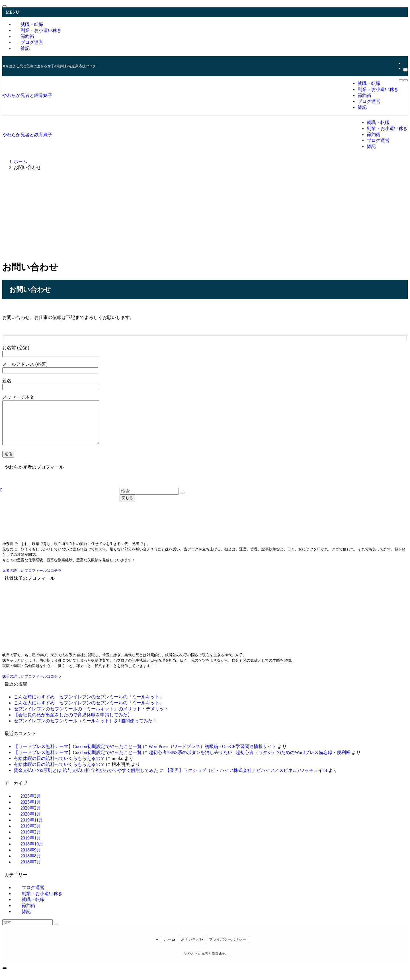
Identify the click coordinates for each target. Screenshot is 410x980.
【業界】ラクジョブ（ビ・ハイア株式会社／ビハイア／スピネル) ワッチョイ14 (246, 779)
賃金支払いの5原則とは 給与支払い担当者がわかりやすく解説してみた (86, 779)
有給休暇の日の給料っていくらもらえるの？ (59, 767)
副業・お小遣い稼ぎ (41, 30)
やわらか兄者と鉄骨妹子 (27, 95)
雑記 (25, 48)
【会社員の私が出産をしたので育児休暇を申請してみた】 (73, 723)
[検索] (405, 70)
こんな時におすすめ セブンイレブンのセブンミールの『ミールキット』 (89, 705)
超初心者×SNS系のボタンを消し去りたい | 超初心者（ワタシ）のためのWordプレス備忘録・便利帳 (250, 761)
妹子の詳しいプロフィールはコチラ (32, 685)
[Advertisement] (205, 215)
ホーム (170, 948)
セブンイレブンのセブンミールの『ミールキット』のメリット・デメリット (91, 717)
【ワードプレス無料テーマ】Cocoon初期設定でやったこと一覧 (78, 755)
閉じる (127, 498)
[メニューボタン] (401, 80)
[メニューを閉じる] (5, 6)
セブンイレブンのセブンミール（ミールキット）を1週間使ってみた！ (85, 729)
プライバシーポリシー (227, 948)
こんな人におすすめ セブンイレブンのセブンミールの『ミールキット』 (89, 711)
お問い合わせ (192, 948)
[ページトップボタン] (5, 977)
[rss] (405, 63)
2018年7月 (31, 870)
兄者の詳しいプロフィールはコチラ (32, 579)
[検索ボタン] (405, 80)
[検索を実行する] (56, 932)
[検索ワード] (27, 931)
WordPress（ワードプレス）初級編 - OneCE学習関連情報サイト (213, 755)
